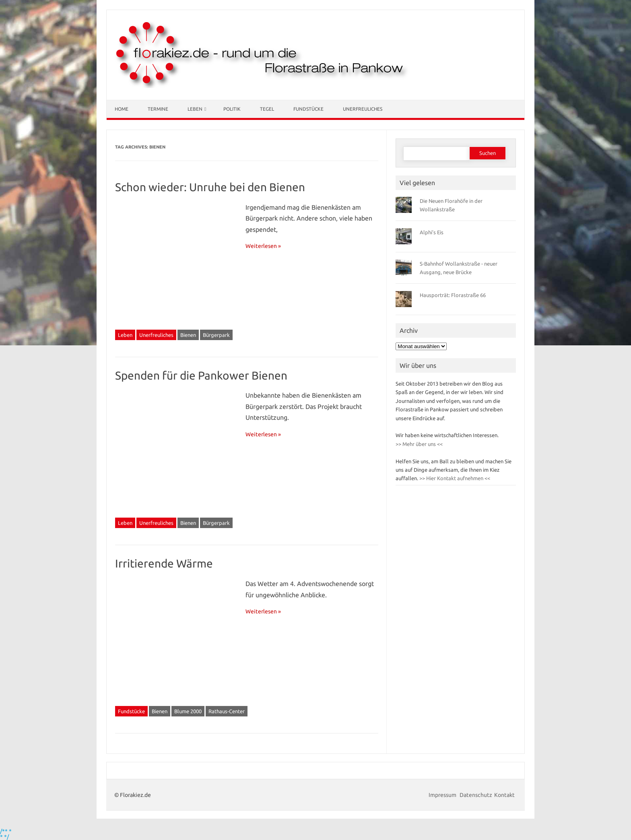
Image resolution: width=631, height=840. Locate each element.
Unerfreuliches (363, 109)
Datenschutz (476, 795)
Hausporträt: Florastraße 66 (453, 295)
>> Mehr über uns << (419, 444)
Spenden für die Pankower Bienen (201, 375)
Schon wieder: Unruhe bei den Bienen (210, 187)
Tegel (267, 109)
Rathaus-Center (227, 711)
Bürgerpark (216, 335)
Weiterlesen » (263, 246)
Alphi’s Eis (432, 232)
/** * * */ (6, 834)
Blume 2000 (188, 711)
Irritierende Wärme (164, 563)
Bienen (188, 335)
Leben (195, 109)
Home (122, 109)
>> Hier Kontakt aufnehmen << (454, 478)
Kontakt (504, 795)
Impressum (443, 795)
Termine (158, 109)
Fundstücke (308, 109)
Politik (232, 109)
